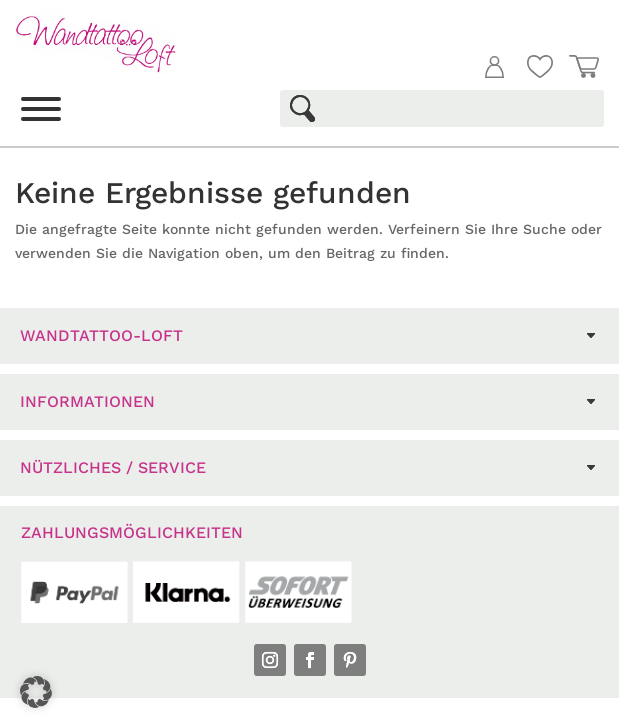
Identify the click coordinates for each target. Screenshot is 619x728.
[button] (36, 692)
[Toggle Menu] (41, 109)
